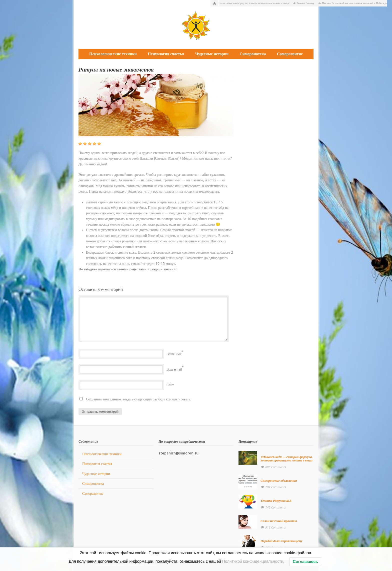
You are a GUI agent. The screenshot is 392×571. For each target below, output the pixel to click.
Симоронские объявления (279, 481)
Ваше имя (174, 354)
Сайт (170, 385)
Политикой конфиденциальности (253, 561)
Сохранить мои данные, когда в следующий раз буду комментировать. (139, 399)
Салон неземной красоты (279, 521)
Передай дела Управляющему (281, 541)
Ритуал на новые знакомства (116, 70)
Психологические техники (113, 54)
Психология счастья (166, 54)
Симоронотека (253, 54)
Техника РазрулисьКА (276, 501)
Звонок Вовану (308, 3)
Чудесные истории (212, 54)
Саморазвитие (290, 54)
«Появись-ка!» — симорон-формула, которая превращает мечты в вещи (249, 3)
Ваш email (174, 369)
